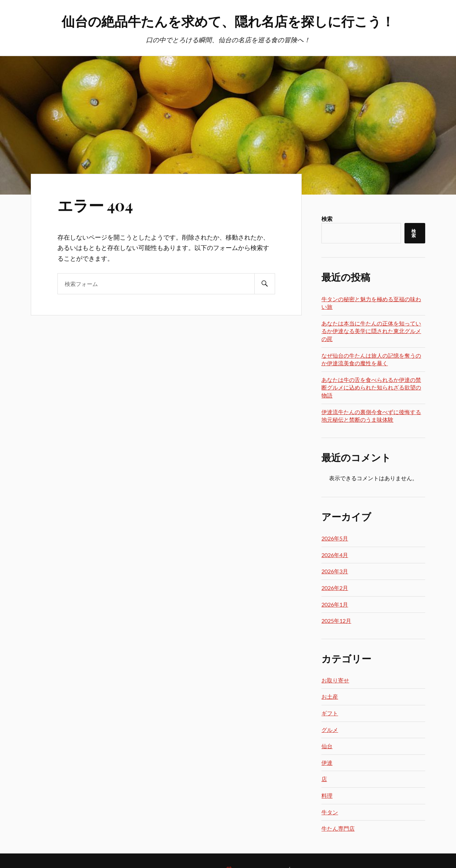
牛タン (330, 812)
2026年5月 (335, 538)
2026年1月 (335, 604)
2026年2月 (335, 588)
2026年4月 (335, 555)
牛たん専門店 (338, 828)
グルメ (330, 730)
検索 (327, 219)
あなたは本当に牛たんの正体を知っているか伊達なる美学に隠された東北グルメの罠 (371, 331)
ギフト (330, 713)
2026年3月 (335, 571)
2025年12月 (336, 621)
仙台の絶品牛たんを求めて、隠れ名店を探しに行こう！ (228, 21)
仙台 (327, 746)
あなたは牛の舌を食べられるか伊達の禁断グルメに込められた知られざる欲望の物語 (371, 387)
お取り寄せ (335, 680)
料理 (327, 795)
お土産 (330, 696)
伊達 (327, 763)
